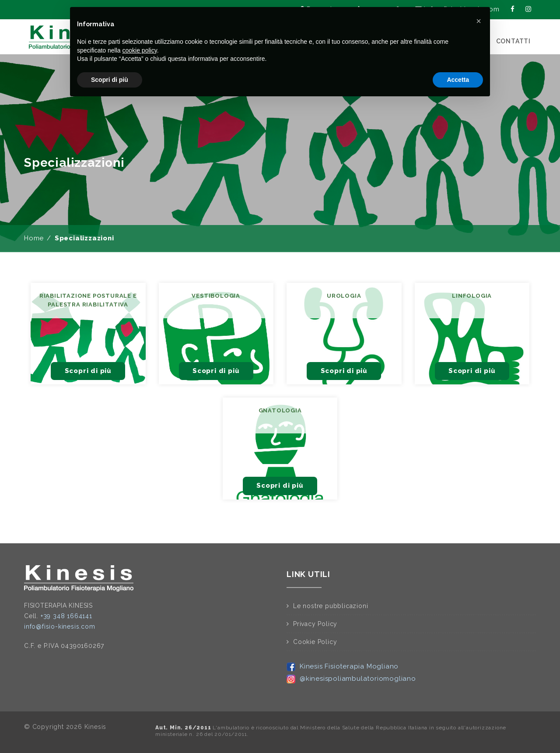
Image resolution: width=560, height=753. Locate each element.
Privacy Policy (315, 624)
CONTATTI (513, 41)
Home (34, 238)
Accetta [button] (458, 80)
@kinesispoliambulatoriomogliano (351, 679)
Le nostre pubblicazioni (331, 606)
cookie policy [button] (140, 50)
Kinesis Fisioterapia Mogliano (343, 666)
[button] (479, 21)
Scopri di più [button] (110, 80)
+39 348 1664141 (66, 616)
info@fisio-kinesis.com (60, 626)
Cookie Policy (315, 642)
